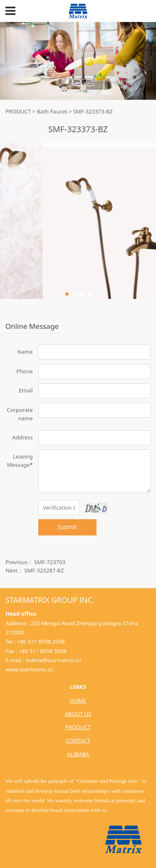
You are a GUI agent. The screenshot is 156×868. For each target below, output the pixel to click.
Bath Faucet (52, 111)
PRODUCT (18, 111)
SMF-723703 (50, 562)
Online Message (32, 326)
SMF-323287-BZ (44, 570)
